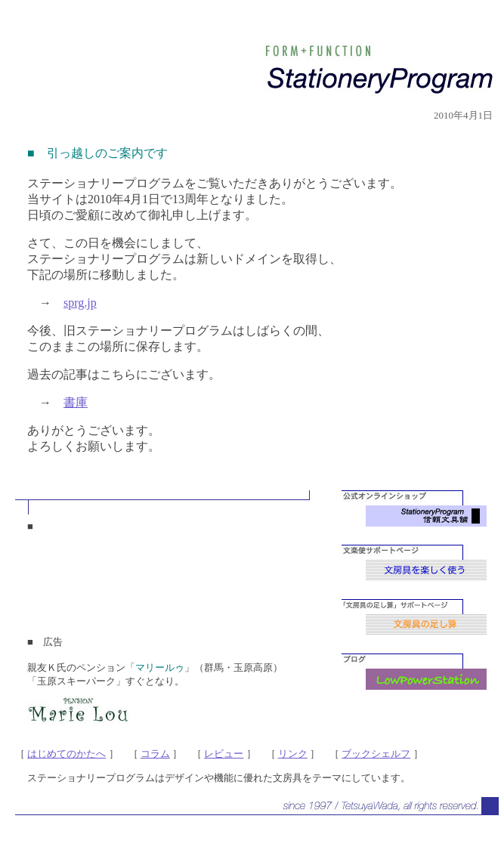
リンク (293, 754)
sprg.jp (80, 303)
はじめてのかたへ (66, 754)
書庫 (76, 402)
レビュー (224, 754)
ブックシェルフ (376, 754)
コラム (155, 754)
